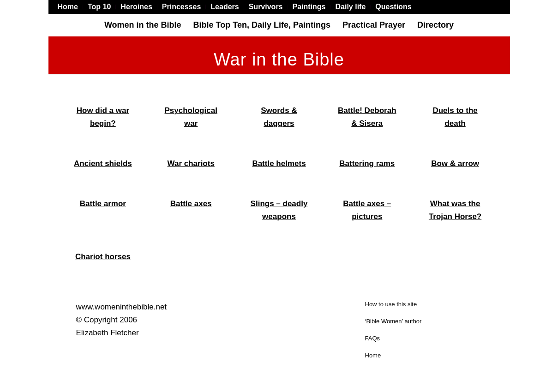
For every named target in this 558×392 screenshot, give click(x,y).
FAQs (373, 338)
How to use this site (391, 304)
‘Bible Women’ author (393, 321)
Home (373, 355)
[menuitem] (70, 7)
